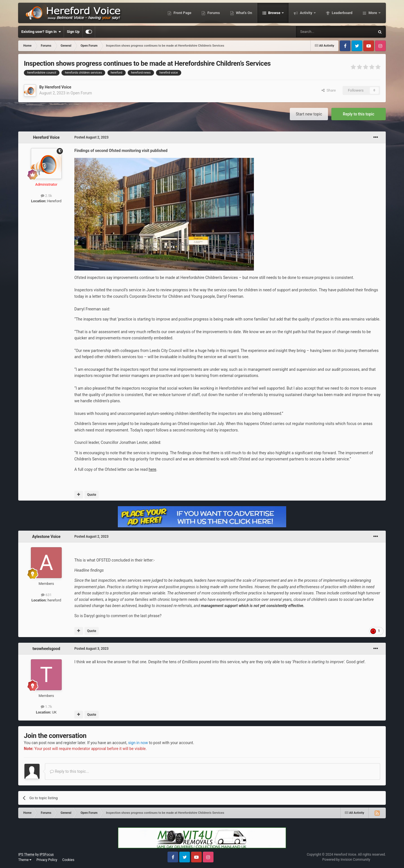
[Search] (322, 32)
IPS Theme (26, 855)
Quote (91, 495)
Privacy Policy (47, 860)
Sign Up (73, 32)
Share (329, 90)
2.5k (46, 196)
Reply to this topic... (69, 771)
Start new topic (309, 114)
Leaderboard (342, 13)
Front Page (182, 13)
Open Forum (81, 93)
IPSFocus (47, 855)
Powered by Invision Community (346, 860)
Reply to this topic (359, 114)
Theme (25, 860)
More (373, 13)
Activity (306, 13)
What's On (244, 13)
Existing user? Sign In (41, 32)
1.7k (46, 707)
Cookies (68, 860)
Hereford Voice (58, 87)
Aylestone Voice (46, 537)
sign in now (138, 743)
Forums (213, 13)
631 (46, 595)
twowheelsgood (46, 649)
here (152, 469)
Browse (274, 13)
